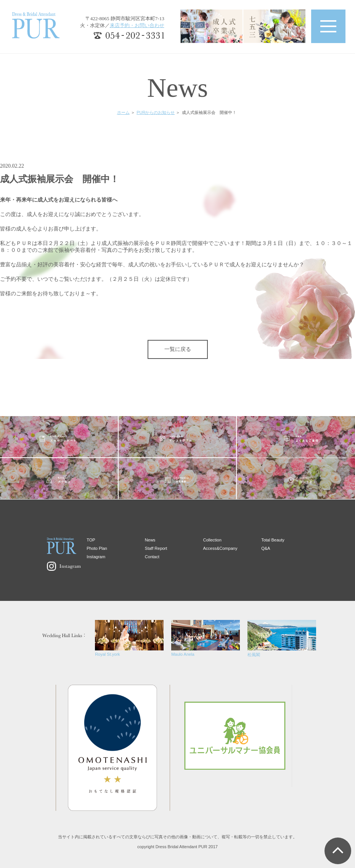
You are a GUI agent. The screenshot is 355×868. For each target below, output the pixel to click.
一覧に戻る (178, 349)
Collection (212, 540)
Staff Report (156, 548)
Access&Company (220, 548)
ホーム (123, 112)
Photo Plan (97, 548)
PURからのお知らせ (156, 112)
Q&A (266, 548)
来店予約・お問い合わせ (137, 25)
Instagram (96, 557)
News (150, 540)
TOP (91, 540)
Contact (152, 557)
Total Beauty (273, 540)
